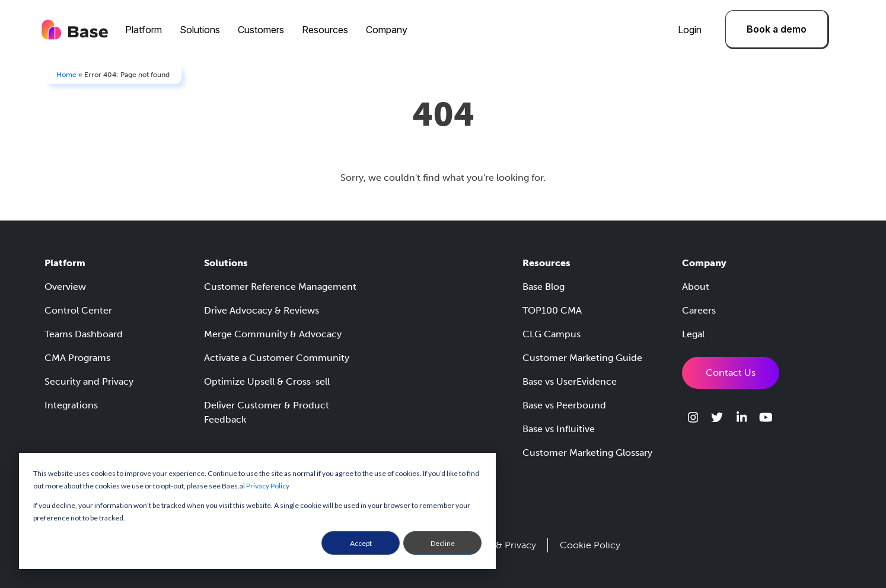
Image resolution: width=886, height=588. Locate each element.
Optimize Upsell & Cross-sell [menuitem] (267, 381)
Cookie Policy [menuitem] (590, 545)
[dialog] (257, 511)
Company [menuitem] (387, 30)
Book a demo (777, 29)
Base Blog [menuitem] (544, 287)
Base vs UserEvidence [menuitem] (570, 381)
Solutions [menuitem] (200, 30)
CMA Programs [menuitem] (77, 358)
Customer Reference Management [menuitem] (280, 287)
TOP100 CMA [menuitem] (552, 310)
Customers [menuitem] (261, 30)
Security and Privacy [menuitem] (89, 381)
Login (690, 30)
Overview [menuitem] (65, 287)
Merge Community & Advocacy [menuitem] (273, 334)
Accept (361, 543)
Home (66, 75)
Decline (443, 543)
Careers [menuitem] (699, 310)
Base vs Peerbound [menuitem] (564, 405)
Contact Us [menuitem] (731, 373)
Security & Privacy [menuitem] (497, 545)
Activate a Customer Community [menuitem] (277, 358)
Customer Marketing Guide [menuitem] (582, 358)
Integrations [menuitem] (71, 405)
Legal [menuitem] (693, 334)
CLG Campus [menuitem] (552, 334)
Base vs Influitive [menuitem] (559, 429)
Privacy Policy (268, 486)
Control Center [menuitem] (78, 310)
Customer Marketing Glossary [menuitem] (587, 453)
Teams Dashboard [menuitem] (84, 334)
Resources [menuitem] (325, 30)
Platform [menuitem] (144, 30)
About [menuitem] (696, 287)
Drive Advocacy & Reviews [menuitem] (262, 310)
